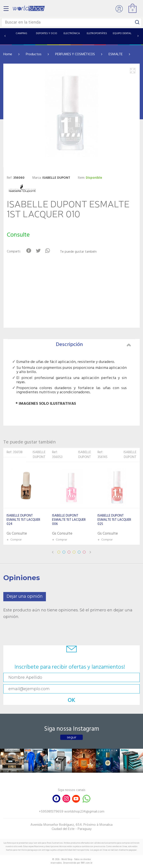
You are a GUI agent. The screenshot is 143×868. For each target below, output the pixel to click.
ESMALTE (116, 54)
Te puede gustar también (78, 252)
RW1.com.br (87, 863)
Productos (34, 54)
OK (71, 700)
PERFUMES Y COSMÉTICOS (75, 54)
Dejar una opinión (25, 597)
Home (8, 54)
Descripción (93, 345)
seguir (72, 737)
